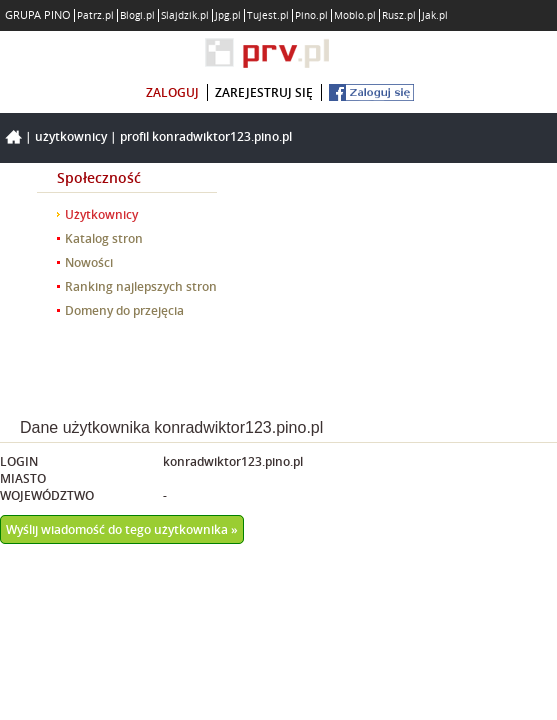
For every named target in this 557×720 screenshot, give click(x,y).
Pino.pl (311, 15)
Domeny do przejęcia (124, 310)
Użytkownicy (71, 136)
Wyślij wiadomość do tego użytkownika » (122, 529)
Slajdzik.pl (185, 15)
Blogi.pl (137, 15)
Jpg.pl (228, 15)
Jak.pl (435, 15)
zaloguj (172, 92)
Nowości (89, 262)
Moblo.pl (355, 15)
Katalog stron (104, 238)
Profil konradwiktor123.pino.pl (206, 136)
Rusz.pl (399, 15)
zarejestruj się (264, 92)
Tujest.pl (268, 15)
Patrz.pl (95, 15)
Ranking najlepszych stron (141, 286)
